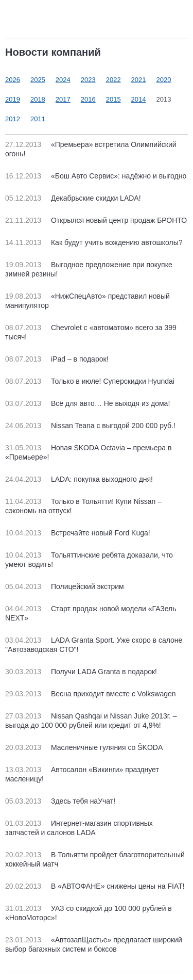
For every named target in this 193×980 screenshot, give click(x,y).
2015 (113, 99)
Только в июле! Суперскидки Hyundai (90, 381)
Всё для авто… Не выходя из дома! (87, 403)
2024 (63, 80)
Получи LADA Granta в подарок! (81, 672)
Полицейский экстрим (65, 586)
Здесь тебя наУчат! (60, 801)
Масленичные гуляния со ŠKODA (84, 747)
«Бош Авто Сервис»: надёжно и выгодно (96, 176)
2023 (88, 80)
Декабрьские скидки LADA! (73, 198)
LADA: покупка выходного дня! (79, 479)
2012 (13, 119)
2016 (88, 99)
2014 (139, 99)
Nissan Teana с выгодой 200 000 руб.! (90, 426)
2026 (13, 80)
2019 (13, 99)
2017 (63, 99)
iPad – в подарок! (57, 359)
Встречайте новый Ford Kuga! (78, 533)
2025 (38, 80)
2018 (38, 99)
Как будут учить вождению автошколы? (94, 242)
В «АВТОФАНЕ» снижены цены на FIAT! (95, 886)
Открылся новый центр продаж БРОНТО (96, 220)
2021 (139, 80)
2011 (38, 119)
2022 (113, 80)
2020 (164, 80)
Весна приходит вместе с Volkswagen (91, 694)
